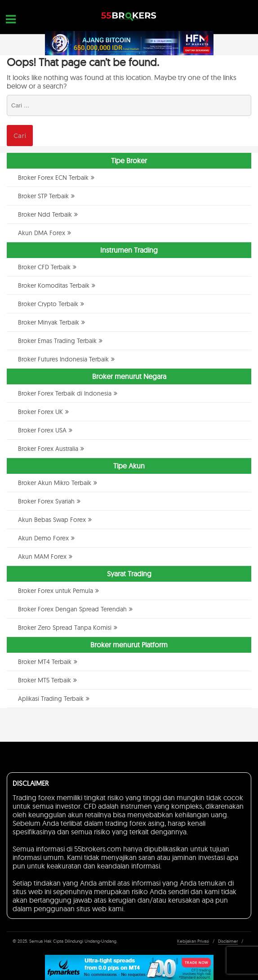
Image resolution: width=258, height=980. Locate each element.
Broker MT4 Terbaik (45, 662)
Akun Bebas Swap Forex (52, 520)
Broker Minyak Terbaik (49, 322)
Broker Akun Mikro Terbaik (55, 483)
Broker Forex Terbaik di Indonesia (65, 393)
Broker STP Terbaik (43, 196)
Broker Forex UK (40, 412)
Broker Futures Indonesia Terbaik (63, 359)
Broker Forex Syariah (46, 501)
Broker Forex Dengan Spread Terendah (72, 609)
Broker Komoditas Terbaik (54, 285)
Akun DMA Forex (42, 233)
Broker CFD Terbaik (44, 267)
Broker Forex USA (42, 430)
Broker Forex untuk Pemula (56, 591)
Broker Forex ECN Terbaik (53, 178)
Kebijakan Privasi (193, 941)
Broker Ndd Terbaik (45, 214)
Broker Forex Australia (48, 449)
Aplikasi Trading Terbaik (51, 699)
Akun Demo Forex (43, 538)
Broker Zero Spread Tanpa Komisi (65, 628)
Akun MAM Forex (42, 557)
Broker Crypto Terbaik (48, 304)
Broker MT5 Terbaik (44, 680)
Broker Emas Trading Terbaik (57, 341)
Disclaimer (228, 941)
